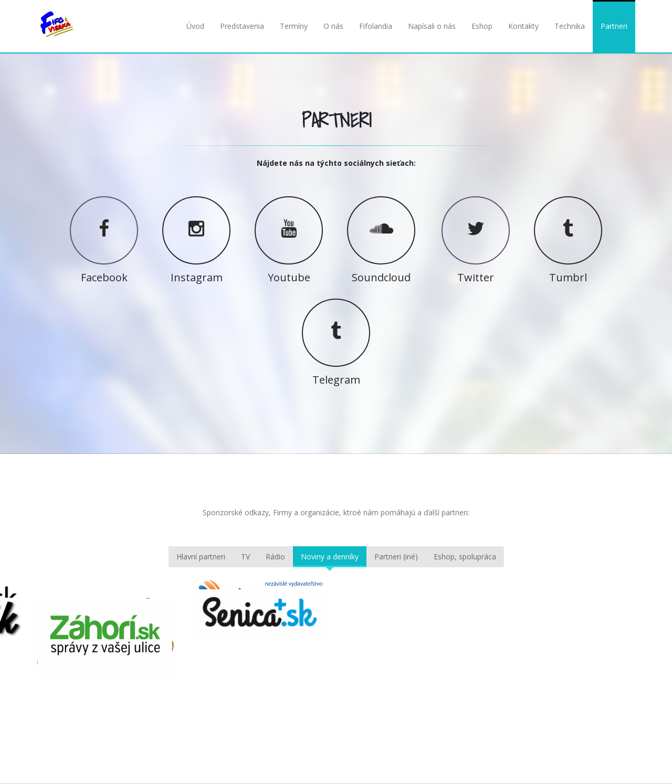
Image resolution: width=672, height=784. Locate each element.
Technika (570, 26)
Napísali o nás (432, 26)
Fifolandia (376, 26)
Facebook (104, 277)
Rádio (275, 557)
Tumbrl (568, 277)
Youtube (289, 277)
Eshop (482, 26)
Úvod (195, 26)
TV (245, 557)
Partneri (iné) (396, 557)
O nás (333, 26)
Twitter (476, 277)
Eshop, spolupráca (465, 557)
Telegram (336, 379)
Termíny (294, 26)
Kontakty (523, 26)
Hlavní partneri (201, 557)
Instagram (197, 277)
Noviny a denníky (330, 557)
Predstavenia (242, 26)
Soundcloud (381, 277)
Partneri (614, 26)
